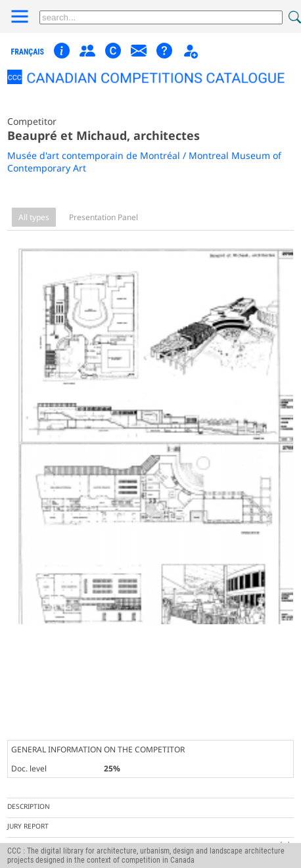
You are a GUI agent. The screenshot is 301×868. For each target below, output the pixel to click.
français (27, 52)
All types (34, 217)
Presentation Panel (104, 217)
